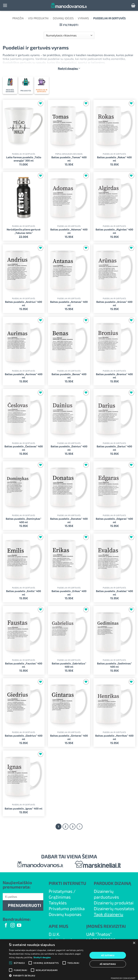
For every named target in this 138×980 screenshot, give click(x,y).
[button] (5, 5)
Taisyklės (58, 903)
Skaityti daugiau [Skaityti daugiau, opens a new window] (42, 957)
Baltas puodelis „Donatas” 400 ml (69, 520)
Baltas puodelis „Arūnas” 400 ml (114, 304)
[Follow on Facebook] (6, 926)
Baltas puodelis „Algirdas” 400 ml (114, 231)
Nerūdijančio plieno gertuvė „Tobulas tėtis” (24, 231)
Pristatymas (61, 891)
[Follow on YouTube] (19, 926)
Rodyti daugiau (69, 68)
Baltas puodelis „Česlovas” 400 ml (24, 448)
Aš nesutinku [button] (108, 964)
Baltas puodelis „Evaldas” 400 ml (114, 593)
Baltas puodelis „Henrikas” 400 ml (114, 737)
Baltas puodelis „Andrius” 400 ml (24, 304)
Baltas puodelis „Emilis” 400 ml (24, 593)
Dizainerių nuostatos (114, 908)
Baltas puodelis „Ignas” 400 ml (24, 808)
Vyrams (83, 18)
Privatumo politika (67, 908)
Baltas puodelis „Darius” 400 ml (114, 448)
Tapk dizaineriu (109, 914)
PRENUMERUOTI (25, 905)
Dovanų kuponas (65, 914)
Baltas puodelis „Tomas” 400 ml (69, 159)
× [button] (134, 943)
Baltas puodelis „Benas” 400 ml (69, 376)
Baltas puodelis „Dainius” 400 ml (69, 448)
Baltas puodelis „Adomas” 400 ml (69, 231)
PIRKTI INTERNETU (67, 883)
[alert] (69, 960)
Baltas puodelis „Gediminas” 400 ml (114, 665)
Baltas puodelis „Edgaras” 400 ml (114, 520)
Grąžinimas (60, 897)
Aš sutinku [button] (108, 955)
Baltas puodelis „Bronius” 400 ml (114, 376)
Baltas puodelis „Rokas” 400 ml (114, 159)
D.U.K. (54, 934)
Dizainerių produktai (114, 903)
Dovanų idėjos (63, 18)
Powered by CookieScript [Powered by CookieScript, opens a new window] (123, 978)
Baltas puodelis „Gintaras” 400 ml (69, 737)
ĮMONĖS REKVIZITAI (106, 926)
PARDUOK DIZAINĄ (112, 883)
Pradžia (18, 18)
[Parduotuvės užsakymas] (69, 35)
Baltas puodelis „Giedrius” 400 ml (24, 737)
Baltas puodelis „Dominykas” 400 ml (24, 520)
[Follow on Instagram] (13, 926)
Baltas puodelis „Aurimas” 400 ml (24, 376)
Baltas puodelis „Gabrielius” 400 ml (69, 665)
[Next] (80, 827)
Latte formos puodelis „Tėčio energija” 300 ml (24, 159)
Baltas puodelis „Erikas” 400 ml (69, 593)
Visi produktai (38, 18)
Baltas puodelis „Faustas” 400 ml (24, 665)
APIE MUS (58, 926)
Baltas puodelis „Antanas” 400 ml (69, 304)
